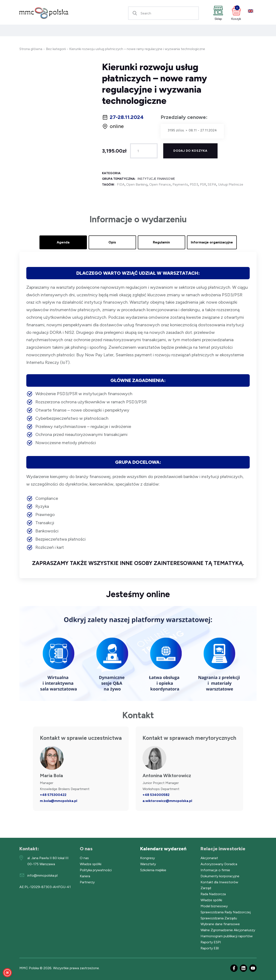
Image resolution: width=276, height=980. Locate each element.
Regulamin (161, 242)
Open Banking (137, 184)
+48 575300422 (53, 795)
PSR (203, 184)
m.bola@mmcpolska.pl (59, 801)
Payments (180, 184)
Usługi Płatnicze (231, 184)
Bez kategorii (56, 49)
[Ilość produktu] (144, 151)
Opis (112, 242)
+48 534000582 (156, 795)
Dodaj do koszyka (190, 151)
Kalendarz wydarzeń (163, 849)
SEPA (212, 184)
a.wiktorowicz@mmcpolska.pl (167, 801)
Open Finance (160, 184)
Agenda (63, 242)
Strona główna (31, 49)
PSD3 (194, 184)
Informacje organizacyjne (212, 242)
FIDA (121, 184)
